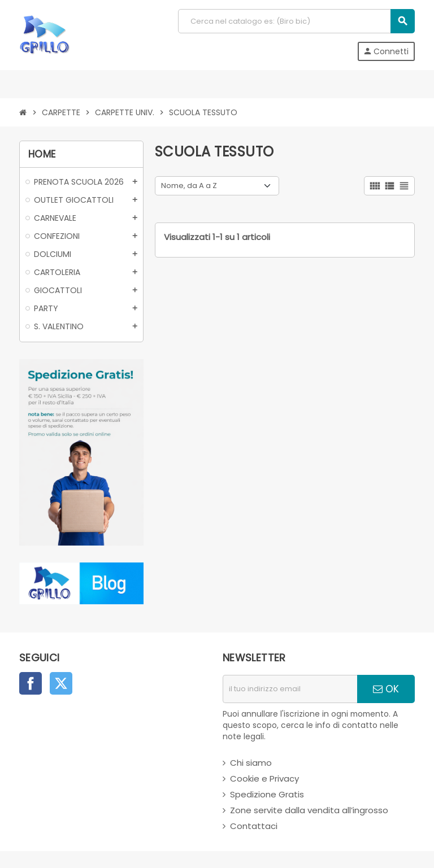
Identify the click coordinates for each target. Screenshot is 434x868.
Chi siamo (251, 763)
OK (386, 689)
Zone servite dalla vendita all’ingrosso (309, 810)
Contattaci (254, 826)
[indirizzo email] (290, 689)
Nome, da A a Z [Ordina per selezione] (189, 186)
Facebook (31, 683)
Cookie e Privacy (264, 778)
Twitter (61, 683)
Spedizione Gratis (267, 794)
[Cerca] (296, 21)
